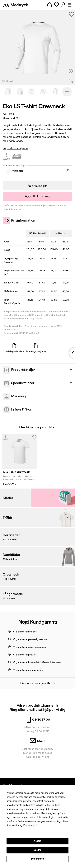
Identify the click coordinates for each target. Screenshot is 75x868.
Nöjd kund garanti (37, 233)
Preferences (38, 859)
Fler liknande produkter (37, 427)
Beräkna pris (61, 233)
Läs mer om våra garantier (37, 683)
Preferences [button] (29, 825)
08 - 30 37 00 (22, 333)
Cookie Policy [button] (17, 821)
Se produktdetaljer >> (15, 148)
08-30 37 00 (37, 719)
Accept (38, 841)
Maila (37, 741)
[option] (37, 48)
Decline (37, 850)
